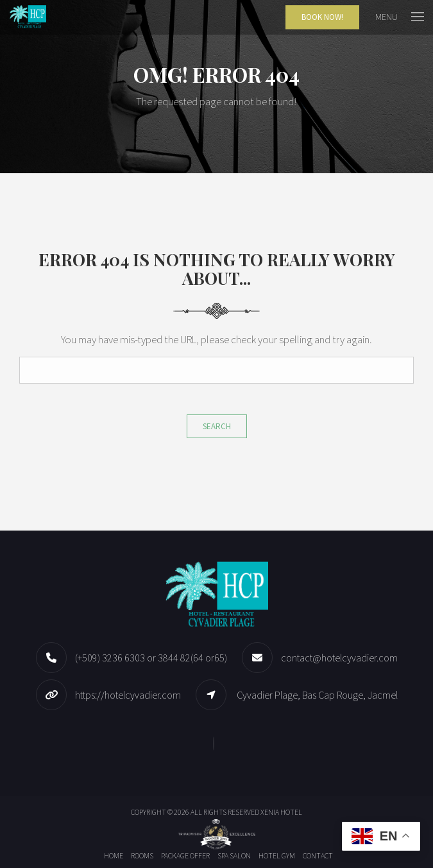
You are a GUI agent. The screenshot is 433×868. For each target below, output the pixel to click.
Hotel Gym (277, 855)
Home (114, 855)
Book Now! (322, 17)
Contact (318, 855)
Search (217, 426)
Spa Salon (234, 855)
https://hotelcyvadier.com (128, 695)
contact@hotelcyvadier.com (339, 658)
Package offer (185, 855)
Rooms (142, 855)
